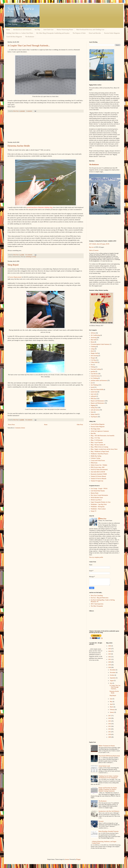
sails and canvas (95, 410)
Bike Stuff (94, 340)
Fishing (93, 367)
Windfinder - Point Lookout (98, 509)
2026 (110, 646)
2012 (110, 729)
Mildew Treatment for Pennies (107, 746)
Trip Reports (94, 417)
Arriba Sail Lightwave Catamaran (100, 431)
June (111, 699)
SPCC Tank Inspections (97, 604)
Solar (92, 412)
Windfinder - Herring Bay (98, 507)
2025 (110, 649)
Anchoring (28, 257)
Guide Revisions (95, 376)
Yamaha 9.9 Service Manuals (99, 479)
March (112, 707)
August (112, 681)
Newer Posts (11, 425)
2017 (110, 716)
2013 (110, 726)
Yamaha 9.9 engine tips (97, 481)
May (111, 702)
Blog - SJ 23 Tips (95, 438)
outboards (93, 396)
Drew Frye (103, 519)
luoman (67, 859)
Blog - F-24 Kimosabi (97, 440)
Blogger (78, 859)
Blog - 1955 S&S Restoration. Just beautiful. (103, 436)
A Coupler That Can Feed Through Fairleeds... (29, 46)
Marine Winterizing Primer (65, 30)
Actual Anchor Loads (104, 766)
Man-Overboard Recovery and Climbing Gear (90, 30)
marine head (94, 392)
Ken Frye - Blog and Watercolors (100, 598)
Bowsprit (101, 821)
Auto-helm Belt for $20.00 (98, 472)
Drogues (93, 358)
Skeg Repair (13, 265)
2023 (110, 654)
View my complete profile (96, 557)
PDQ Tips (93, 399)
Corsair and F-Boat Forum (98, 461)
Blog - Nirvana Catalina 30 (98, 445)
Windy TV (94, 511)
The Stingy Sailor (96, 429)
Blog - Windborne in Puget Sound (100, 451)
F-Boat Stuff (94, 362)
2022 (110, 657)
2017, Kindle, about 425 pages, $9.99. (99, 244)
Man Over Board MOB (97, 390)
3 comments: (29, 111)
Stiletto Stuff (94, 414)
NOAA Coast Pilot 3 (96, 500)
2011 (110, 732)
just (92, 383)
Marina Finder (95, 493)
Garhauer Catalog (96, 458)
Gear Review (94, 374)
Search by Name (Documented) (99, 470)
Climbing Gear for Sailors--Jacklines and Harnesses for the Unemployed (108, 777)
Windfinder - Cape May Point (99, 504)
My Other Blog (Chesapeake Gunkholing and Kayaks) (53, 33)
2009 (110, 737)
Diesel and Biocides (95, 33)
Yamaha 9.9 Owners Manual (98, 476)
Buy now (91, 247)
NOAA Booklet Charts (97, 498)
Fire (92, 365)
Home (8, 30)
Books (93, 342)
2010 (110, 734)
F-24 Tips (34, 257)
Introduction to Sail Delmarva (22, 30)
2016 (110, 718)
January (112, 712)
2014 (110, 724)
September (113, 678)
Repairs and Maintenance (98, 403)
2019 (110, 665)
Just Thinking (94, 385)
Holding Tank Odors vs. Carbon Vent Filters (20, 33)
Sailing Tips (94, 408)
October (112, 675)
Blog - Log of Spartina (97, 442)
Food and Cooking (96, 369)
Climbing (93, 347)
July (111, 683)
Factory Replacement (15, 277)
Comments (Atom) (20, 428)
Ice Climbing (94, 378)
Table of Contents (94, 250)
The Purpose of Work (79, 33)
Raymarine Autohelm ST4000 (99, 474)
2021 (110, 659)
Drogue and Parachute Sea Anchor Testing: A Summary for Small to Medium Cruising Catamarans (108, 789)
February (112, 710)
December (113, 670)
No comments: (29, 255)
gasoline (93, 371)
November (113, 672)
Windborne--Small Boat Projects (100, 454)
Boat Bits (93, 433)
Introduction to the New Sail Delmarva (109, 811)
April (111, 704)
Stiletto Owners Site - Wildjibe (99, 465)
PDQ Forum (94, 463)
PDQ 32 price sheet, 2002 (98, 467)
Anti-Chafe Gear (48, 30)
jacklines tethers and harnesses (99, 381)
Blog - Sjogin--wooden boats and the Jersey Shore (104, 449)
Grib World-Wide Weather (98, 491)
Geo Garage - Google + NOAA (99, 489)
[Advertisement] (46, 127)
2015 (110, 721)
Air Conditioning (95, 335)
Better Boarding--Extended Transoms (109, 831)
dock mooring (95, 356)
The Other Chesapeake (97, 606)
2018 (110, 667)
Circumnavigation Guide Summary (100, 344)
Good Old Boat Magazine (14, 37)
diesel (92, 351)
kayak (92, 387)
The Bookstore (30, 37)
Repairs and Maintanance (98, 401)
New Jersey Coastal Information (99, 495)
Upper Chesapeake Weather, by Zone (101, 502)
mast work (94, 394)
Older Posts (80, 425)
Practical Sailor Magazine (112, 33)
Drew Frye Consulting (97, 596)
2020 (110, 662)
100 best (93, 333)
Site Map (37, 30)
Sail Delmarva (21, 9)
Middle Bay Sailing (96, 456)
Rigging (93, 405)
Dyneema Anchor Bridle (19, 146)
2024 (110, 651)
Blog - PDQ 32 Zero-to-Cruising (100, 447)
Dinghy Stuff (94, 353)
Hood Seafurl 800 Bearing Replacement (109, 756)
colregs (93, 349)
